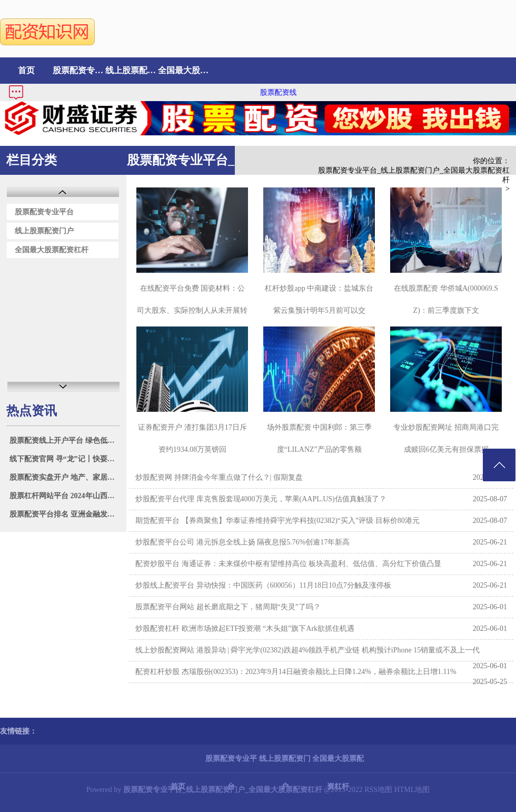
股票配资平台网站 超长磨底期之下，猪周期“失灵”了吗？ (228, 607)
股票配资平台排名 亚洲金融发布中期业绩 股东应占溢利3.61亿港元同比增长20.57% (64, 514)
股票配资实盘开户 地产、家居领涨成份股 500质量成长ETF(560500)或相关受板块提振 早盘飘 (64, 477)
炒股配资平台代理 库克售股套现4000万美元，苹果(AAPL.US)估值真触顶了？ (261, 499)
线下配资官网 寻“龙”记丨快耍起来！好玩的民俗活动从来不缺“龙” (64, 459)
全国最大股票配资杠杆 (184, 70)
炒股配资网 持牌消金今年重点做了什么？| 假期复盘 (219, 477)
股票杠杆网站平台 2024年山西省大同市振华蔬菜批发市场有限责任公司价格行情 (64, 496)
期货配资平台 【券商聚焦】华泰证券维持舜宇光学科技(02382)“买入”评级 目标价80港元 (277, 521)
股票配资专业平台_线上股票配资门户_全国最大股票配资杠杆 (414, 175)
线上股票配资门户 (132, 70)
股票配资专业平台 (79, 70)
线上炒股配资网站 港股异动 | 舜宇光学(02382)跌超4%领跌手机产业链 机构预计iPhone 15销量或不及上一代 (307, 650)
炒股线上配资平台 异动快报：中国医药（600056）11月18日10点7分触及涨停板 (263, 585)
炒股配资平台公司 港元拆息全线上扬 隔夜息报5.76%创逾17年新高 (242, 542)
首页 (26, 70)
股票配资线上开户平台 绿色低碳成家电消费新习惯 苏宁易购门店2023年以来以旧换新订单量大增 (64, 440)
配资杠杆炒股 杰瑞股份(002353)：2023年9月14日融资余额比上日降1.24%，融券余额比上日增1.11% (296, 672)
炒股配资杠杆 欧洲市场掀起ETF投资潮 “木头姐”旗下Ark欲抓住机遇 (245, 628)
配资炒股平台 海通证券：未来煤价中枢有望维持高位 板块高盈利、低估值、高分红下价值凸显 (288, 564)
